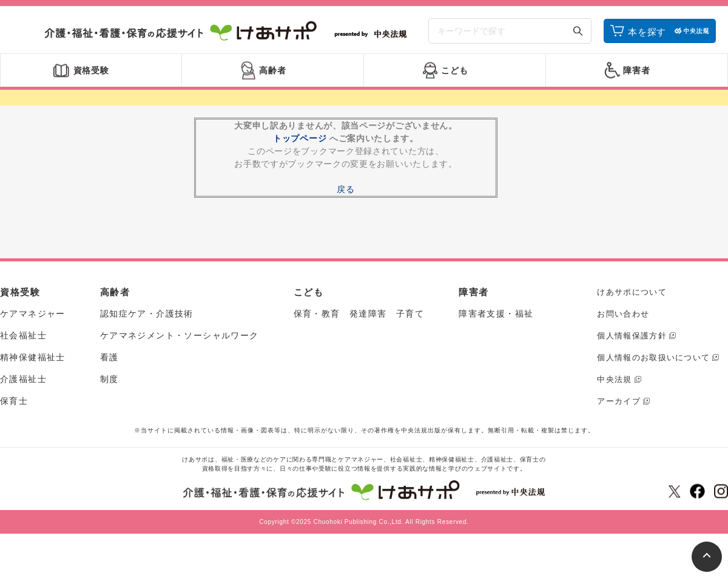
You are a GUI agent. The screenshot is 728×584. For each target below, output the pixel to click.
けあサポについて (632, 292)
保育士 (14, 401)
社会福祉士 (23, 335)
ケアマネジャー (33, 314)
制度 (110, 379)
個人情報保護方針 (632, 336)
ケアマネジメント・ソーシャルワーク (180, 335)
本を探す (647, 32)
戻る (345, 189)
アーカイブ (619, 401)
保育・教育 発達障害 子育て (359, 314)
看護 (110, 357)
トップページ (300, 138)
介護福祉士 (23, 379)
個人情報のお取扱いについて (653, 357)
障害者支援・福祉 (496, 314)
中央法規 (614, 379)
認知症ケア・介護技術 (147, 314)
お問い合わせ (623, 314)
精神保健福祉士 (33, 357)
